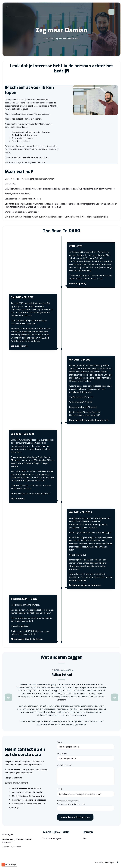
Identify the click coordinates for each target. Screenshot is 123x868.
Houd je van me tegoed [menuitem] (52, 839)
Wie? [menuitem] (85, 839)
